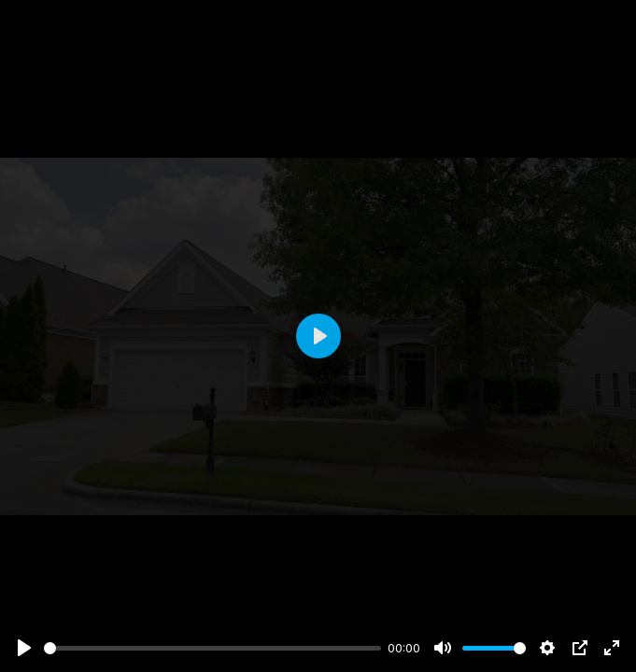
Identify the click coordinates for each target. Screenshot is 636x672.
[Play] (24, 648)
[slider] (212, 648)
